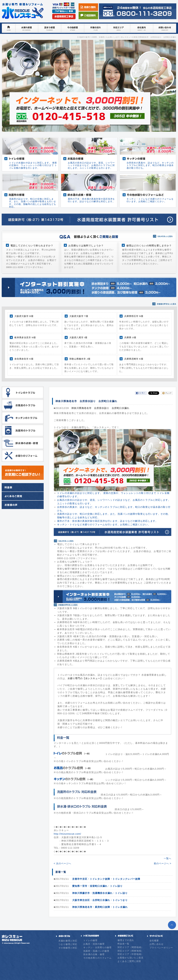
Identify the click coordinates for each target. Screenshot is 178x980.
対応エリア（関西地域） (130, 947)
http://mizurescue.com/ (67, 834)
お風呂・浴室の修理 (94, 944)
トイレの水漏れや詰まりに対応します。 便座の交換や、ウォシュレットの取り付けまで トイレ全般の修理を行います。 (33, 165)
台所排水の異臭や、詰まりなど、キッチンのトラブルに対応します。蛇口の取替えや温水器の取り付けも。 (150, 165)
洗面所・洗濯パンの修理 (96, 951)
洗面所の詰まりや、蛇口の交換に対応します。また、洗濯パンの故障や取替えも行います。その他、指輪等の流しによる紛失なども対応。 (33, 203)
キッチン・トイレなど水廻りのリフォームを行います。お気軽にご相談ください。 (150, 200)
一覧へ (168, 858)
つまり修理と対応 (68, 944)
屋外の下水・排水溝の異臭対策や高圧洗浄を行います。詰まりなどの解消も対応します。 (91, 200)
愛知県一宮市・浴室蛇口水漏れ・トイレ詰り (97, 886)
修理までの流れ (126, 940)
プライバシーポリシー (161, 948)
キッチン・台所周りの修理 (97, 947)
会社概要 (154, 941)
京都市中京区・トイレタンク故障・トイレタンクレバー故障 (106, 879)
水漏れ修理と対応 (68, 941)
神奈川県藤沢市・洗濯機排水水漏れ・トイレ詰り (100, 893)
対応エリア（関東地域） (130, 951)
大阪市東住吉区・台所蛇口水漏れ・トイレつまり (100, 900)
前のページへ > (163, 863)
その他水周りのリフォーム (97, 958)
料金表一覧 (123, 944)
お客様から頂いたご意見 (130, 958)
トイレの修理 (90, 940)
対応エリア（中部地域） (130, 954)
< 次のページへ (62, 863)
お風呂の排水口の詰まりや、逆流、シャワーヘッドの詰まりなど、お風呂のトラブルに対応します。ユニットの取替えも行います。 (91, 165)
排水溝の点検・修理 (94, 954)
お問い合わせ (157, 944)
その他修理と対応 (68, 948)
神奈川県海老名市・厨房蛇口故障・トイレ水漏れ (100, 907)
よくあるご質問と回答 (129, 961)
